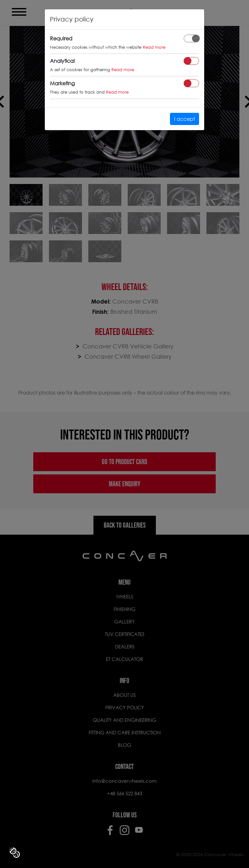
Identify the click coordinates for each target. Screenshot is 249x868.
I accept (185, 119)
